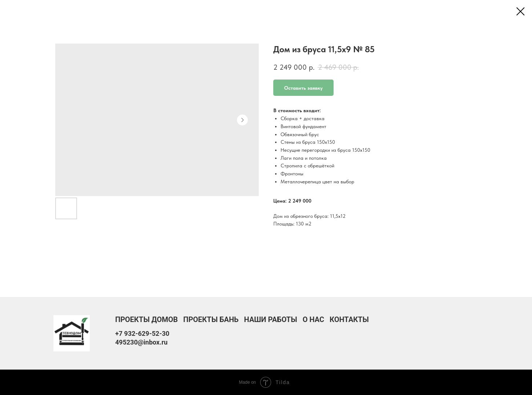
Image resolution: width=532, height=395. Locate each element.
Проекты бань (211, 319)
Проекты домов (146, 319)
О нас (313, 319)
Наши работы (271, 319)
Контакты (349, 319)
